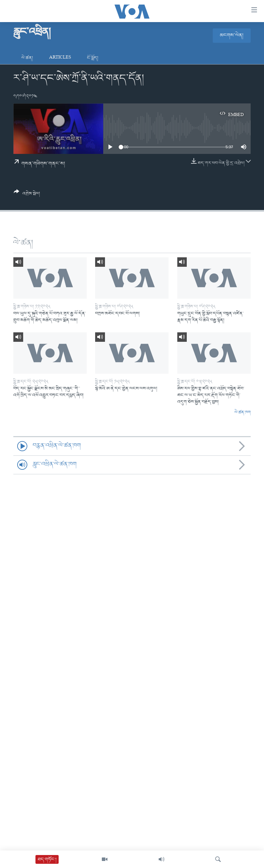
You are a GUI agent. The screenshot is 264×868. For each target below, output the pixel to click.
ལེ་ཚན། (27, 58)
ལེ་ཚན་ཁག (243, 413)
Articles (60, 58)
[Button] (27, 195)
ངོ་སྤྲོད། (93, 58)
